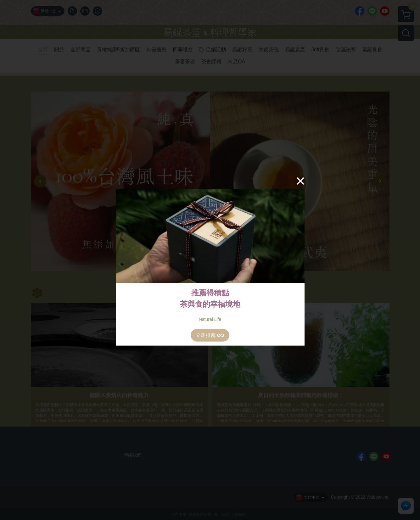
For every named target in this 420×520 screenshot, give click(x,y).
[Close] (300, 181)
